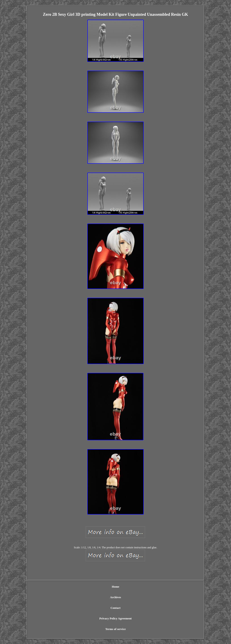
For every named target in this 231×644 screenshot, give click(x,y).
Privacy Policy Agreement (115, 618)
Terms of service (116, 629)
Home (115, 587)
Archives (116, 597)
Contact (115, 608)
